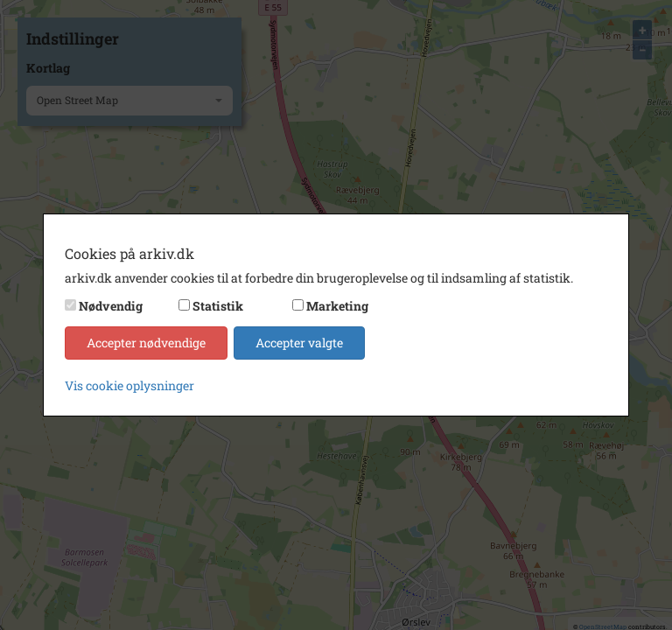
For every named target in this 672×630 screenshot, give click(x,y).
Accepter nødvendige (146, 343)
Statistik (218, 306)
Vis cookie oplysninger (129, 385)
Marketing (337, 306)
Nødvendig (111, 306)
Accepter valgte (299, 343)
